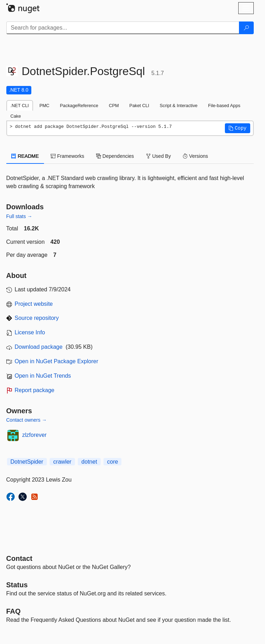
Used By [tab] (159, 156)
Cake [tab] (16, 116)
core (112, 462)
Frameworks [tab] (67, 156)
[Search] (246, 28)
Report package (35, 390)
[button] (238, 128)
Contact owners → (27, 420)
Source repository (37, 318)
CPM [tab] (114, 106)
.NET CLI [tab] (20, 106)
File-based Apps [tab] (224, 106)
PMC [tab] (44, 106)
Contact (19, 558)
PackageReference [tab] (79, 106)
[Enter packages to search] (123, 28)
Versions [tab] (195, 156)
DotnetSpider (27, 462)
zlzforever (34, 435)
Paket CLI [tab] (139, 106)
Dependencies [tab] (115, 156)
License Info (30, 332)
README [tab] (25, 156)
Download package (39, 347)
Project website (34, 304)
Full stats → (19, 216)
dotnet (89, 462)
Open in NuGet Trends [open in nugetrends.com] (43, 376)
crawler (62, 462)
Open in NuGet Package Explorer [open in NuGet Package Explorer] (56, 361)
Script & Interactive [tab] (179, 106)
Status (17, 585)
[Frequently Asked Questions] (14, 611)
